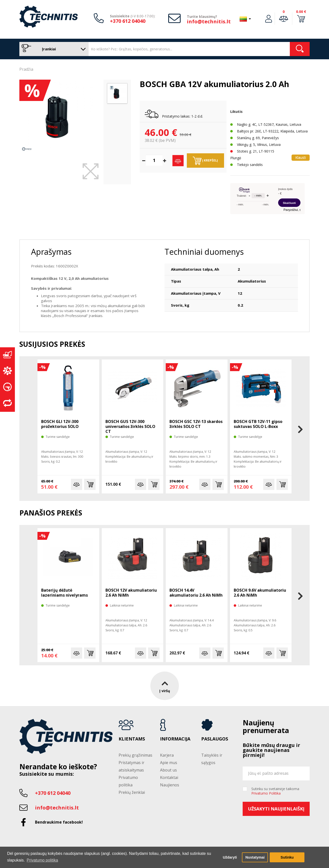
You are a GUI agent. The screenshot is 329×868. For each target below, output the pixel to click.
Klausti (301, 157)
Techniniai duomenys (204, 252)
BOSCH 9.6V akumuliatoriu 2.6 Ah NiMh (260, 593)
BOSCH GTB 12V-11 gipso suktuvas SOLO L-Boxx (258, 424)
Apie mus (169, 763)
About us (168, 770)
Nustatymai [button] (255, 857)
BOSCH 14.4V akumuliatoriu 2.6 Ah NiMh (196, 593)
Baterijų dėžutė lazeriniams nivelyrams (65, 593)
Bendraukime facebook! (59, 822)
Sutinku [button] (287, 857)
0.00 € (301, 12)
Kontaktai (169, 777)
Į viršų (165, 686)
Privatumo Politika (266, 793)
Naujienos (170, 785)
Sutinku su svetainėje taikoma (275, 791)
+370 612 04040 (128, 21)
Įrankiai (53, 49)
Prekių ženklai (132, 792)
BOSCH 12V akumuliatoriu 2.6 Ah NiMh (131, 593)
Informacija (175, 739)
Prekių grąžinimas (135, 755)
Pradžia (26, 69)
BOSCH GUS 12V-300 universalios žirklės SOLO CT (130, 426)
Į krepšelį (205, 161)
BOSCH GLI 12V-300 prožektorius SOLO (60, 424)
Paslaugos (215, 739)
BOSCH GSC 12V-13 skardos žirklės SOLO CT (196, 424)
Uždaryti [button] (230, 857)
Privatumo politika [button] (42, 860)
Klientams (132, 739)
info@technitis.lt (209, 21)
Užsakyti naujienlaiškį (276, 809)
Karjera (167, 755)
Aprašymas (51, 252)
